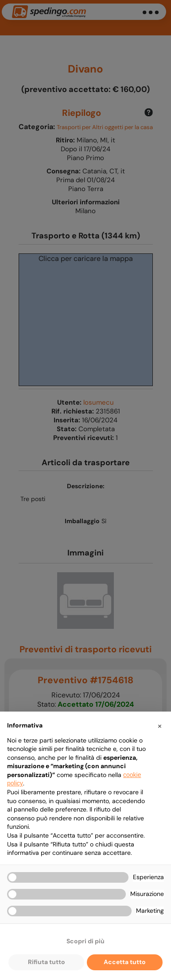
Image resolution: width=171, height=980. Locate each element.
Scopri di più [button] (85, 941)
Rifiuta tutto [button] (47, 962)
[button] (159, 726)
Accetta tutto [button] (125, 962)
